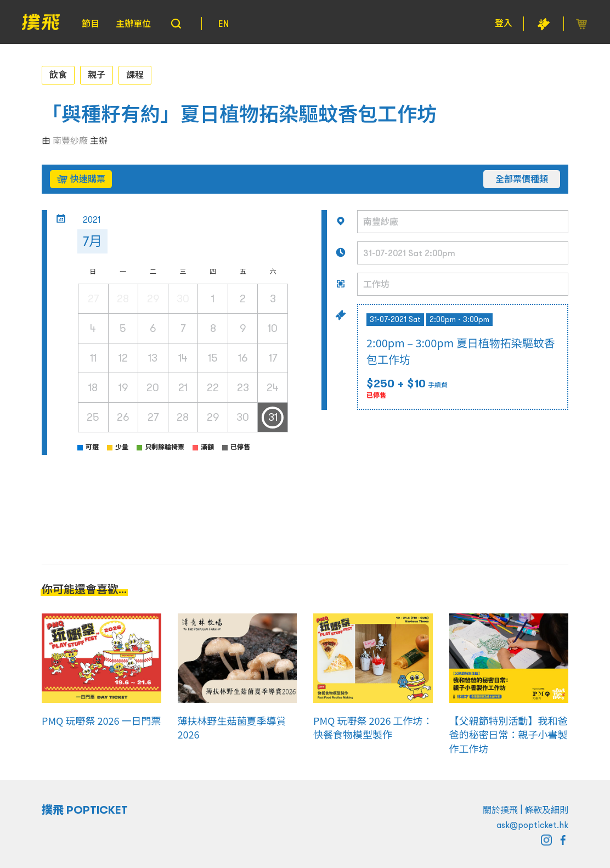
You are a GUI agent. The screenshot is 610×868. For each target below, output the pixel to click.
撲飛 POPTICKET (85, 810)
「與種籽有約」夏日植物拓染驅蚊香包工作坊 (239, 114)
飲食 (58, 75)
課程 (135, 75)
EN (224, 24)
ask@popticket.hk (532, 825)
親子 (97, 75)
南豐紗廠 (70, 140)
